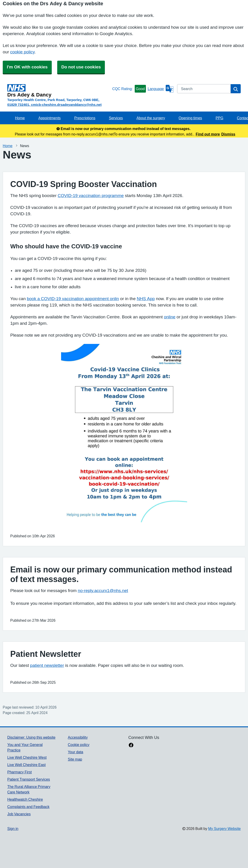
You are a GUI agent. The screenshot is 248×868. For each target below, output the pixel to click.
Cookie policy (79, 745)
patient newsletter (47, 665)
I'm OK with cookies (27, 67)
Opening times (190, 118)
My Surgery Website (224, 829)
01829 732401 (18, 105)
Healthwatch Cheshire (25, 799)
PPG (220, 118)
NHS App (146, 299)
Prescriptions (85, 118)
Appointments (49, 118)
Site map (75, 759)
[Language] (161, 89)
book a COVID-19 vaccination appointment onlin (73, 299)
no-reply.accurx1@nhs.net (103, 591)
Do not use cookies (81, 67)
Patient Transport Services (29, 779)
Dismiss (228, 134)
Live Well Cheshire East (26, 765)
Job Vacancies (19, 814)
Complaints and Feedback (28, 807)
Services (116, 118)
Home (20, 118)
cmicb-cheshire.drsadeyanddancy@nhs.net (66, 105)
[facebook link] (131, 746)
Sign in (13, 829)
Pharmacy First (19, 772)
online (170, 317)
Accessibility (78, 737)
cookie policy (22, 52)
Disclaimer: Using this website (31, 737)
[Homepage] (59, 91)
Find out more (208, 134)
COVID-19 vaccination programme (91, 196)
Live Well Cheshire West (27, 757)
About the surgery (151, 118)
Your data (76, 752)
